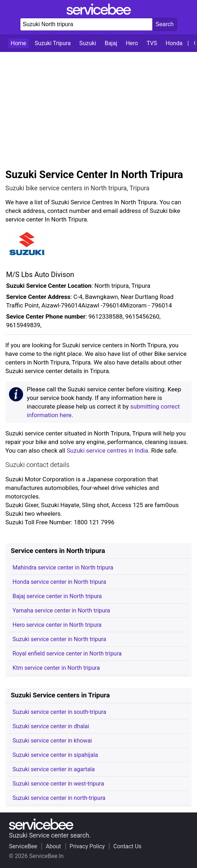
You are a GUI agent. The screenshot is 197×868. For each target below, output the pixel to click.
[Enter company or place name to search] (87, 24)
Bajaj (111, 43)
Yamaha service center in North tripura (61, 611)
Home (18, 43)
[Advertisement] (98, 106)
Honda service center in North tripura (59, 582)
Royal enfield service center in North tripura (67, 654)
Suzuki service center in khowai (52, 741)
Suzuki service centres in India (108, 450)
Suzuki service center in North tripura (59, 639)
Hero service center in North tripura (57, 625)
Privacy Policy (87, 846)
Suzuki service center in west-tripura (58, 784)
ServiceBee (23, 846)
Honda (174, 43)
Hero (132, 43)
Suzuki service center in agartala (54, 769)
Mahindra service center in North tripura (63, 567)
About (53, 846)
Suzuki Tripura (53, 43)
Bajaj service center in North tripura (57, 596)
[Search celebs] (165, 24)
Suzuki (88, 43)
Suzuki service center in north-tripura (59, 798)
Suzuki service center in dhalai (51, 726)
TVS (152, 43)
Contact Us (127, 846)
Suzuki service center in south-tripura (59, 712)
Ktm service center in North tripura (56, 668)
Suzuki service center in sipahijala (55, 755)
